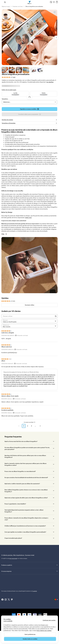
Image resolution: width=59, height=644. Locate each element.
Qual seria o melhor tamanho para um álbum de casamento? (22, 484)
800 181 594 (4, 610)
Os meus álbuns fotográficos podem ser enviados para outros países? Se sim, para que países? (27, 448)
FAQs (4, 234)
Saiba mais (28, 218)
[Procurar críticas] (28, 316)
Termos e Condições (42, 610)
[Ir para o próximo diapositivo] (56, 38)
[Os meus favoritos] (54, 2)
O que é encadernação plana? (13, 538)
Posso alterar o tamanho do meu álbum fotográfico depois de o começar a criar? (26, 519)
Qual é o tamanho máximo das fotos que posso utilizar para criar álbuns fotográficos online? (26, 464)
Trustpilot (4, 578)
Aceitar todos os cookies (30, 639)
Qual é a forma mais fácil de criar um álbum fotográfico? (21, 441)
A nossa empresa (30, 571)
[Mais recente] (29, 326)
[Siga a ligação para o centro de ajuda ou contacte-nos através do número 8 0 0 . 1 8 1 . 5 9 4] (51, 2)
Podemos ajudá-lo (30, 565)
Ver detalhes (50, 82)
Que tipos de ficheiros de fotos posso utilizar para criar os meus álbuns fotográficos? (25, 456)
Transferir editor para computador (30, 114)
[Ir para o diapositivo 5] (33, 70)
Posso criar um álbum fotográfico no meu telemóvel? (20, 471)
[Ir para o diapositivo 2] (12, 70)
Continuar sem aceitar (49, 620)
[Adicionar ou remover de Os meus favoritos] (55, 12)
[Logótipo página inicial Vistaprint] (30, 2)
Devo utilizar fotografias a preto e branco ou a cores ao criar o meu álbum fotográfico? (26, 491)
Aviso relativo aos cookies (44, 630)
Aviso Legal (51, 610)
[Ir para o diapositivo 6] (40, 70)
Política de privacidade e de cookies (27, 610)
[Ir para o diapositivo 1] (5, 70)
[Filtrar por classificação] (29, 321)
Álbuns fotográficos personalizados (34, 6)
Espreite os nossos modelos (30, 109)
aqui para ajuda (13, 558)
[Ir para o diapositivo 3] (19, 70)
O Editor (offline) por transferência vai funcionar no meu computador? (25, 526)
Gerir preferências (30, 634)
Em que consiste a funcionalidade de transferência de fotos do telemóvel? (26, 477)
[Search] (56, 316)
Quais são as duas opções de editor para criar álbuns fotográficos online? (26, 498)
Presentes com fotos (18, 6)
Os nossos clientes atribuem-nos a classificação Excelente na (19, 579)
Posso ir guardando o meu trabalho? (15, 504)
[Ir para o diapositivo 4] (26, 70)
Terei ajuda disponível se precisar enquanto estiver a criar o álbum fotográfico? (24, 511)
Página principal (6, 6)
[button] (19, 426)
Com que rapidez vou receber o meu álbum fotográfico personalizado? (25, 532)
